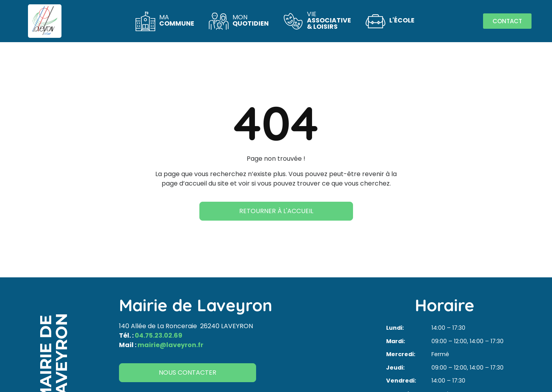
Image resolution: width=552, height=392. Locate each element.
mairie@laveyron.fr (170, 345)
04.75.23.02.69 (159, 335)
